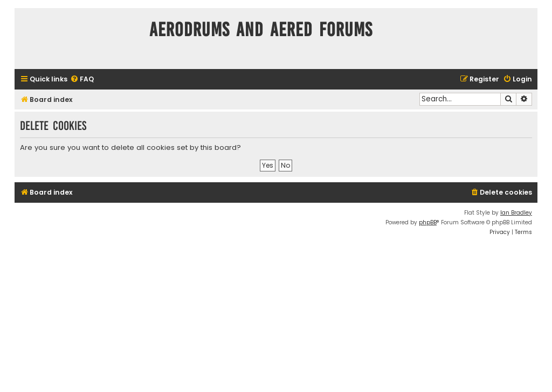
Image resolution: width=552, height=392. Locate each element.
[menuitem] (82, 80)
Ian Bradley (516, 213)
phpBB (428, 222)
